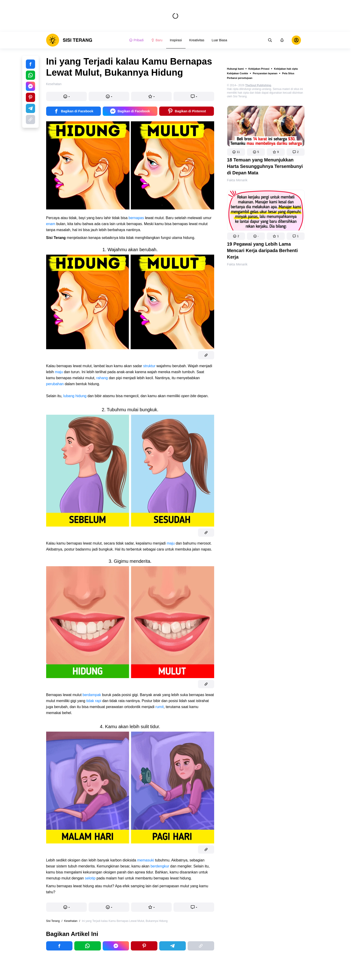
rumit (160, 707)
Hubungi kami (235, 69)
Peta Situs (288, 73)
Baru (157, 40)
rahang (102, 378)
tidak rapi (94, 701)
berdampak (92, 695)
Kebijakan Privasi (259, 69)
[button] (236, 152)
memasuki (145, 860)
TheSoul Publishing (258, 85)
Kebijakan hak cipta (286, 69)
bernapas (136, 218)
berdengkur (160, 866)
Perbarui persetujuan (240, 78)
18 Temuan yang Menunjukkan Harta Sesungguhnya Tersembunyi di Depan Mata (265, 166)
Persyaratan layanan (265, 73)
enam (51, 224)
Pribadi (136, 40)
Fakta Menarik (237, 180)
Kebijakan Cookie (238, 73)
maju (59, 372)
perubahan (55, 384)
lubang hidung (75, 396)
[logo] (69, 40)
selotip (90, 878)
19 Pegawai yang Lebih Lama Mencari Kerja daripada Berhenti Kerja (262, 250)
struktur (149, 366)
